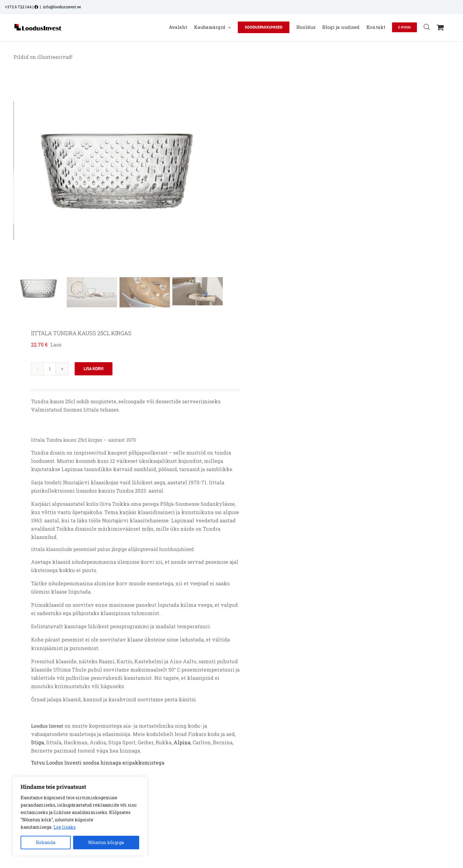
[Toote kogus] (50, 369)
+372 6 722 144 (18, 7)
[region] (80, 816)
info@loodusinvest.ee (62, 7)
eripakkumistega (143, 763)
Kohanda (46, 842)
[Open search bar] (427, 27)
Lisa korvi (94, 369)
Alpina (182, 742)
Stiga (37, 742)
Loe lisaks (65, 827)
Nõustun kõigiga (106, 842)
